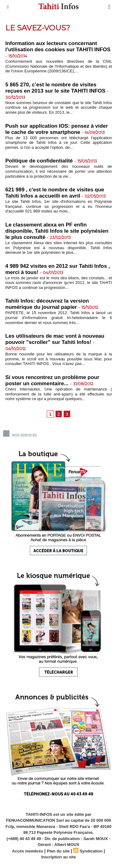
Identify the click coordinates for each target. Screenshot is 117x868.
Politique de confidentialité (39, 161)
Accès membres (28, 851)
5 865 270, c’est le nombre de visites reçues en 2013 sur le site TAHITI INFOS (55, 88)
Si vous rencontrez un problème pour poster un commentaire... (52, 380)
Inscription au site (58, 857)
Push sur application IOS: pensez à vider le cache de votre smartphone (57, 129)
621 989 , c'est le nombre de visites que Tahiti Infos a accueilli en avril (55, 193)
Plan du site (58, 851)
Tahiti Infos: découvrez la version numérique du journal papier (47, 304)
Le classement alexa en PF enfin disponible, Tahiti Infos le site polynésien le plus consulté (57, 231)
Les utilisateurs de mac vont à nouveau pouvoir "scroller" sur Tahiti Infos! (55, 339)
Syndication (91, 851)
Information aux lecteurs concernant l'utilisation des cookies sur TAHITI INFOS (58, 46)
